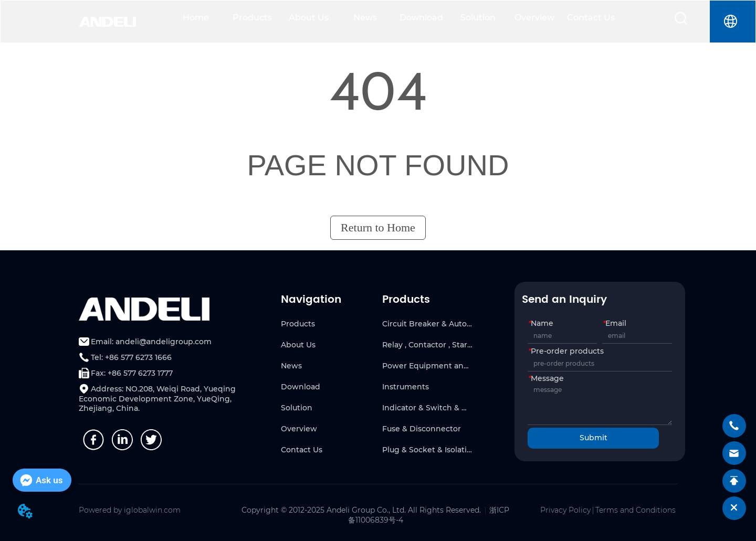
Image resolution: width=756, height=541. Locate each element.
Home (196, 18)
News (365, 18)
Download (421, 18)
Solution (478, 18)
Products (252, 18)
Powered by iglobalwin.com (130, 510)
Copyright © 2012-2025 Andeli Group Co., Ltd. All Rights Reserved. (361, 510)
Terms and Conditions (636, 510)
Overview (534, 18)
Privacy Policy (565, 510)
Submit (594, 438)
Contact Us (591, 18)
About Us (309, 18)
